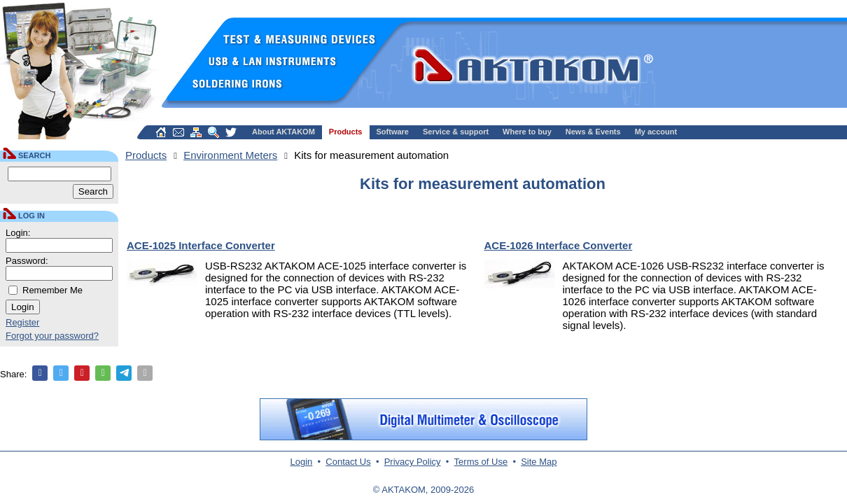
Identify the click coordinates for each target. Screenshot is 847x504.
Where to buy (527, 132)
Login (302, 462)
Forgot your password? (52, 336)
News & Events (593, 132)
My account (656, 132)
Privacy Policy (413, 462)
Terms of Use (481, 462)
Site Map (539, 462)
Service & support (456, 132)
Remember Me (52, 290)
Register (22, 322)
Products (346, 132)
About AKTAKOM (283, 132)
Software (393, 132)
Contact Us (348, 462)
